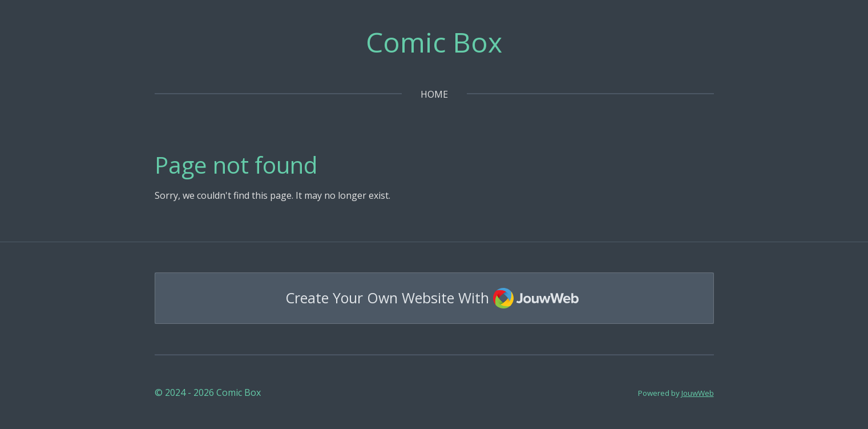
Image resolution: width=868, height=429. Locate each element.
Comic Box (434, 42)
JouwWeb (698, 393)
